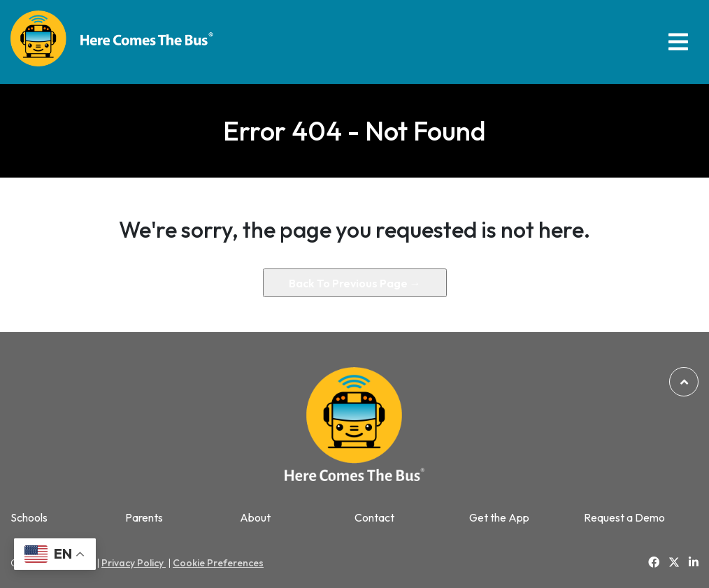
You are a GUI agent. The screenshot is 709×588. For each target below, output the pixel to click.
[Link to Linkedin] (694, 562)
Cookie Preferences (218, 563)
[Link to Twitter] (674, 563)
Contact (374, 518)
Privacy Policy (134, 563)
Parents (144, 518)
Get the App (499, 518)
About (255, 518)
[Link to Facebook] (654, 562)
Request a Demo (624, 518)
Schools (29, 518)
